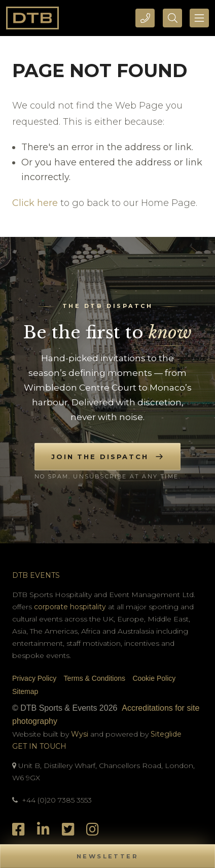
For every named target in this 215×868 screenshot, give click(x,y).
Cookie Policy (154, 678)
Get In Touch (39, 746)
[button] (107, 856)
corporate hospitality (70, 607)
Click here (35, 203)
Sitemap (25, 691)
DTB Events (36, 575)
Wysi (81, 734)
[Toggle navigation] (199, 18)
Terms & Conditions (95, 678)
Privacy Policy (34, 678)
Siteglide (166, 734)
